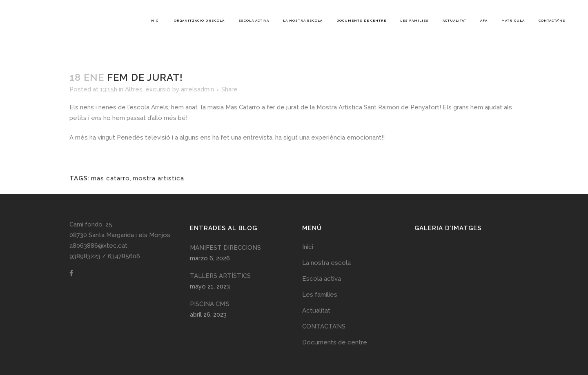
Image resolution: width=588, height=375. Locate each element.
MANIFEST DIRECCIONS (225, 248)
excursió (158, 89)
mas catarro (110, 178)
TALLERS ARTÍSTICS (220, 276)
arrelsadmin (197, 89)
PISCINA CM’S (210, 304)
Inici (308, 247)
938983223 (85, 256)
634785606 (124, 256)
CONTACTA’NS (324, 326)
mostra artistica (158, 178)
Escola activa (322, 279)
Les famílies (320, 295)
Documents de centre (335, 342)
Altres (134, 89)
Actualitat (316, 311)
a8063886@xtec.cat (98, 246)
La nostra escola (326, 263)
